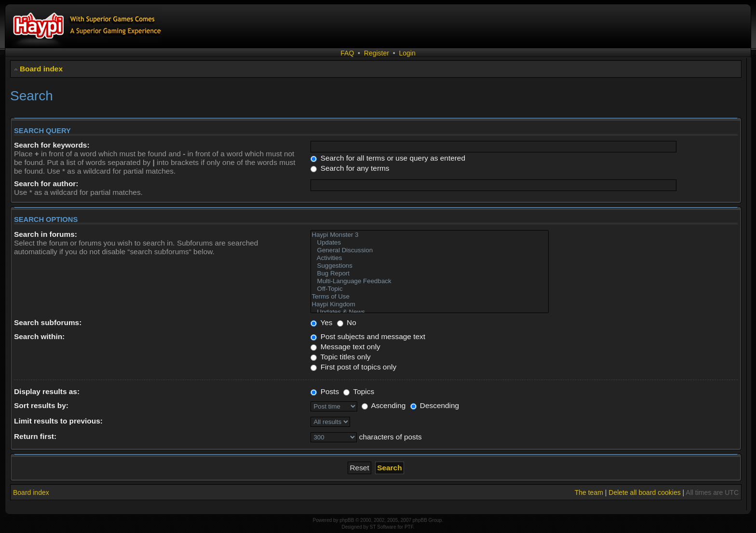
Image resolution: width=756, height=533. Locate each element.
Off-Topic (430, 289)
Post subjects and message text (368, 336)
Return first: (35, 436)
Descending (435, 405)
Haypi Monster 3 (430, 235)
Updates (430, 243)
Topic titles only (340, 357)
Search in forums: (46, 234)
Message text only (345, 347)
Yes (321, 322)
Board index (41, 69)
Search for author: (46, 184)
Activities (430, 258)
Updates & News (430, 312)
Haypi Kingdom (430, 304)
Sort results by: (41, 405)
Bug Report (430, 273)
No (347, 322)
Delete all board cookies (644, 492)
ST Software (383, 527)
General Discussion (430, 250)
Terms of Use (430, 297)
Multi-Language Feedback (430, 281)
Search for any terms (350, 168)
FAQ (347, 53)
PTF (409, 527)
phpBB (347, 520)
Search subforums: (48, 322)
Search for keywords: (52, 145)
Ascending (384, 405)
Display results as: (47, 391)
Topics (359, 391)
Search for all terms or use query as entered (388, 158)
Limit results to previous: (58, 421)
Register (377, 53)
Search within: (39, 336)
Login (407, 53)
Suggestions (430, 266)
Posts (325, 391)
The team (589, 492)
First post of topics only (353, 367)
